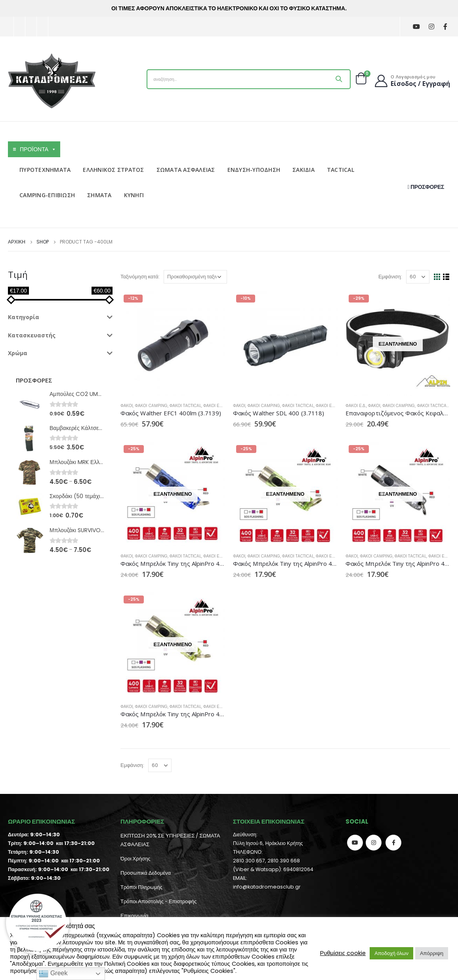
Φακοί (127, 406)
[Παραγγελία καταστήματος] (195, 277)
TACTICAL (341, 170)
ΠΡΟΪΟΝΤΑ (38, 149)
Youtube (355, 843)
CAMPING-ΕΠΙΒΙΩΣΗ (47, 195)
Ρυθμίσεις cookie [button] (343, 953)
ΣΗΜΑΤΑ (99, 195)
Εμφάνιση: (390, 277)
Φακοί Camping (151, 406)
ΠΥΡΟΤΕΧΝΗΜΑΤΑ (45, 170)
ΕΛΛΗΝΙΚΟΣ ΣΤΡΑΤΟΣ (113, 170)
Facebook (393, 843)
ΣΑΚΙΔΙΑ (303, 170)
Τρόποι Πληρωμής (141, 887)
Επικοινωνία (135, 916)
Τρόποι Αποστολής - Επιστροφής (158, 901)
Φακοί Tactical (185, 406)
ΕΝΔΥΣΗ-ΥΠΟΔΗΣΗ (254, 170)
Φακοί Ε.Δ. (214, 406)
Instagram (374, 843)
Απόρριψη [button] (432, 953)
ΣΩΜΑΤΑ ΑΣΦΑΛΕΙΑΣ (186, 170)
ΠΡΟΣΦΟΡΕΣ (426, 187)
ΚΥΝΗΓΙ (134, 195)
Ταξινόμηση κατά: (140, 277)
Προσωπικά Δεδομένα (146, 873)
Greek (53, 974)
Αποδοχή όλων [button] (391, 953)
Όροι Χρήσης (135, 859)
